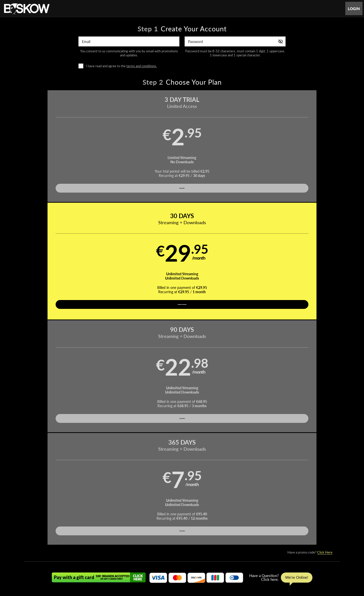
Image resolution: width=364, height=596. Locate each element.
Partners (233, 559)
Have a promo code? (310, 219)
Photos (201, 559)
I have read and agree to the (121, 66)
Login (354, 9)
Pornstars (182, 559)
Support (106, 571)
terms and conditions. (142, 66)
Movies (163, 559)
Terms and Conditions (131, 571)
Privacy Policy (160, 571)
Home (130, 559)
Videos (146, 559)
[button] (64, 151)
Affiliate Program (84, 571)
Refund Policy (184, 571)
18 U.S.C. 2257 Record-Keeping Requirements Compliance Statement (244, 571)
